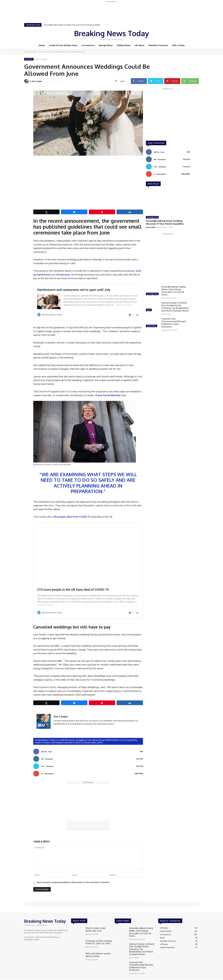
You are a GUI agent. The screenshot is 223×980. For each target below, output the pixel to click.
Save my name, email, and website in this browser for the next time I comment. (73, 882)
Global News (152, 325)
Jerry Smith (151, 227)
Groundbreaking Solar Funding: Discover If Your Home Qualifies (72, 25)
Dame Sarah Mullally (108, 395)
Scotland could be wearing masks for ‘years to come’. (97, 942)
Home (26, 52)
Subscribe (139, 774)
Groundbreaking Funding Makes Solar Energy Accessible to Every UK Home (173, 290)
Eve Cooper (37, 81)
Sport (149, 309)
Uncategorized (152, 217)
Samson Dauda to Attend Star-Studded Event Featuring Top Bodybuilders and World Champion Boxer (175, 306)
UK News (34, 52)
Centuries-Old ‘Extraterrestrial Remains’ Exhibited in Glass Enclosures (174, 322)
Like (141, 752)
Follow (140, 759)
